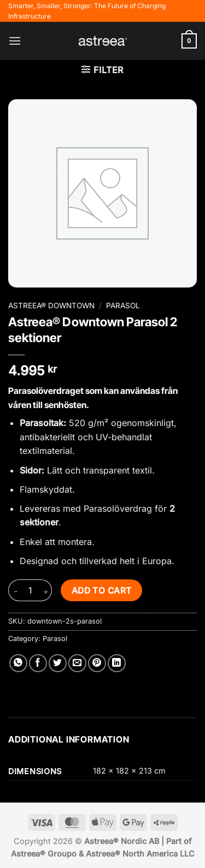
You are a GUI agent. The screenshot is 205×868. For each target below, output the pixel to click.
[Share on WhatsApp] (18, 663)
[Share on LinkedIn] (117, 663)
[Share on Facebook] (38, 663)
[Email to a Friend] (77, 663)
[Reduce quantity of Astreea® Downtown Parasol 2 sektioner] (15, 590)
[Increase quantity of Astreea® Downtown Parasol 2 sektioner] (45, 590)
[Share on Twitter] (58, 663)
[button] (15, 41)
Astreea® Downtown (51, 306)
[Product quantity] (30, 590)
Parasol (123, 306)
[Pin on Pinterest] (97, 663)
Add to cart (102, 591)
